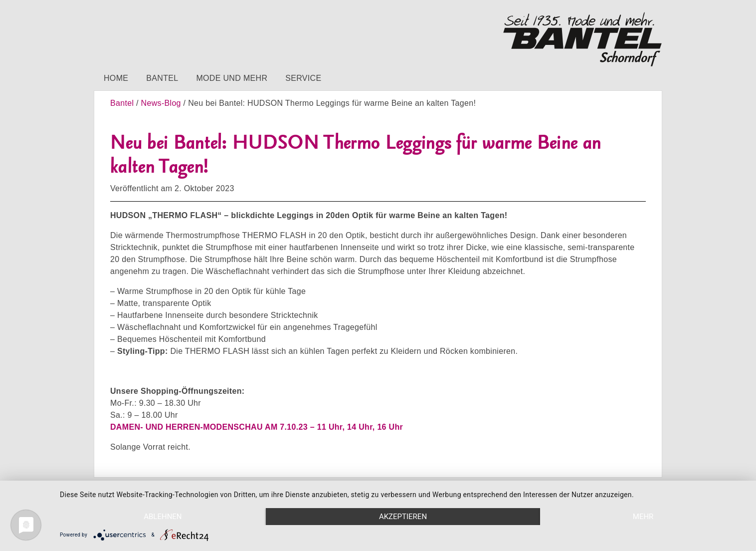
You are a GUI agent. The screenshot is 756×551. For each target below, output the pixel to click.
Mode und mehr (232, 78)
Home (116, 78)
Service (303, 78)
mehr (643, 517)
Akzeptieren (403, 517)
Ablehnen (163, 517)
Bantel (162, 78)
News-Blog (161, 103)
